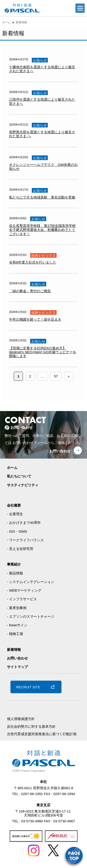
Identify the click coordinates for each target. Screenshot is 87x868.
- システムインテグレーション (31, 582)
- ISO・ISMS (17, 531)
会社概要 (14, 505)
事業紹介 (14, 564)
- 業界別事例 (17, 608)
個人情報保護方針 (21, 719)
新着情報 (14, 650)
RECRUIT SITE (28, 687)
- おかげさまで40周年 (24, 523)
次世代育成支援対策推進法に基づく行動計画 (42, 734)
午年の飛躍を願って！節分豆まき (35, 319)
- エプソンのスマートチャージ (31, 616)
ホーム (12, 468)
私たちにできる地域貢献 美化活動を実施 (42, 197)
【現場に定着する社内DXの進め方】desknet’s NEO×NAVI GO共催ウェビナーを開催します (43, 352)
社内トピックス (43, 256)
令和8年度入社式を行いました (33, 262)
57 (56, 376)
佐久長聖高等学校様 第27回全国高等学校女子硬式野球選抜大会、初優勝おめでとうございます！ (42, 230)
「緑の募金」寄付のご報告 (30, 291)
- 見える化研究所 (20, 549)
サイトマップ (17, 667)
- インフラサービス (22, 599)
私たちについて (19, 476)
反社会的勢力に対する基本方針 (31, 726)
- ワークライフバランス (25, 540)
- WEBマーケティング (24, 590)
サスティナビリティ (23, 485)
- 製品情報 (15, 573)
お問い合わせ (60, 451)
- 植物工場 (15, 634)
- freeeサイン (17, 625)
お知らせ (40, 60)
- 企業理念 (15, 514)
